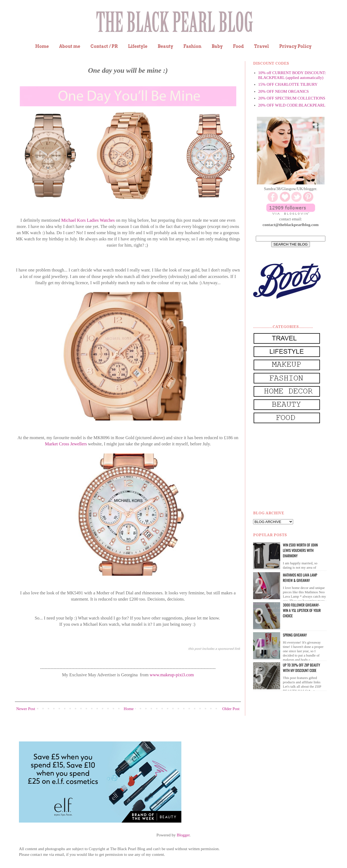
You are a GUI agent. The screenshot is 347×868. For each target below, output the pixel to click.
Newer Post (26, 709)
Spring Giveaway (295, 635)
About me (70, 46)
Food (238, 46)
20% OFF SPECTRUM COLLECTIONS (292, 98)
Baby (217, 46)
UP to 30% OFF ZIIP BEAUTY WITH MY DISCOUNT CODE (301, 668)
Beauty (166, 46)
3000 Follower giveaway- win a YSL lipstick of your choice (302, 610)
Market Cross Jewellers (66, 444)
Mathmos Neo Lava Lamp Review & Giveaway (300, 578)
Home (42, 46)
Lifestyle (138, 46)
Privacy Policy (295, 46)
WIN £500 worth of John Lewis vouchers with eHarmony (300, 550)
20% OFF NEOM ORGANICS (284, 91)
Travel (262, 46)
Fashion (192, 46)
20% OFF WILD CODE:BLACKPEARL (292, 105)
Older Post (231, 709)
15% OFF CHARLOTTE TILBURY (288, 84)
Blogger (183, 835)
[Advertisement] (294, 467)
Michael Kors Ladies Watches (88, 220)
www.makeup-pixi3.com (172, 675)
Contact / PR (104, 46)
